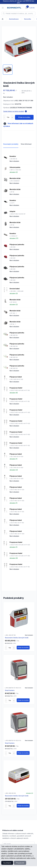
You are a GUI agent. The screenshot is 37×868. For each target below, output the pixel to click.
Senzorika (28, 19)
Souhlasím (7, 863)
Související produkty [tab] (11, 144)
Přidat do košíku (24, 117)
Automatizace (14, 19)
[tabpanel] (19, 47)
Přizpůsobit (20, 863)
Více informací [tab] (26, 144)
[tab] (8, 70)
